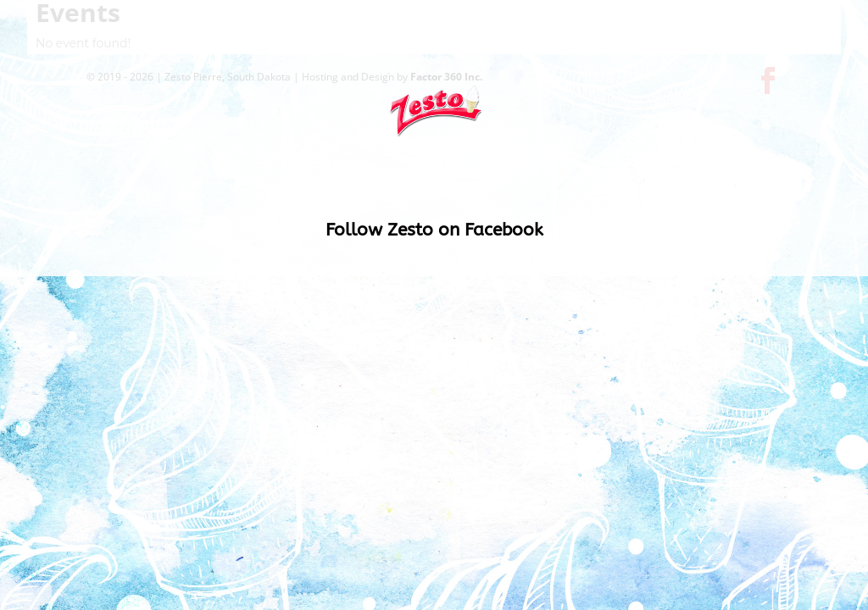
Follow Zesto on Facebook (434, 233)
